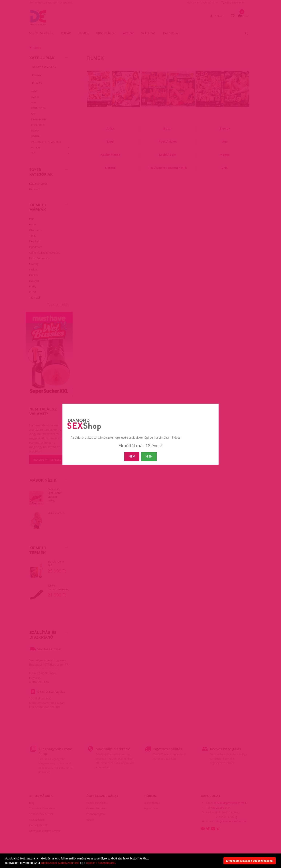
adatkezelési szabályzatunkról (60, 863)
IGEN (149, 456)
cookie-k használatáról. (101, 863)
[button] (117, 863)
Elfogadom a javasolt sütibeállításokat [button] (250, 861)
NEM (132, 456)
